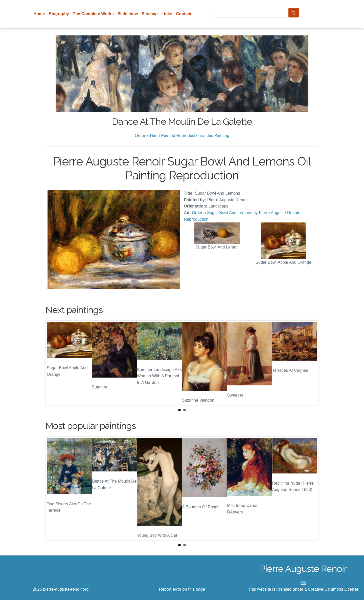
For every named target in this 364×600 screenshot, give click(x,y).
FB (303, 583)
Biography (59, 14)
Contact (184, 14)
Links (167, 14)
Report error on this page (182, 589)
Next (311, 363)
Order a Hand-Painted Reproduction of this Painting (182, 136)
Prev (53, 363)
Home (39, 14)
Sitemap (150, 14)
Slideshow (128, 14)
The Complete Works (93, 14)
